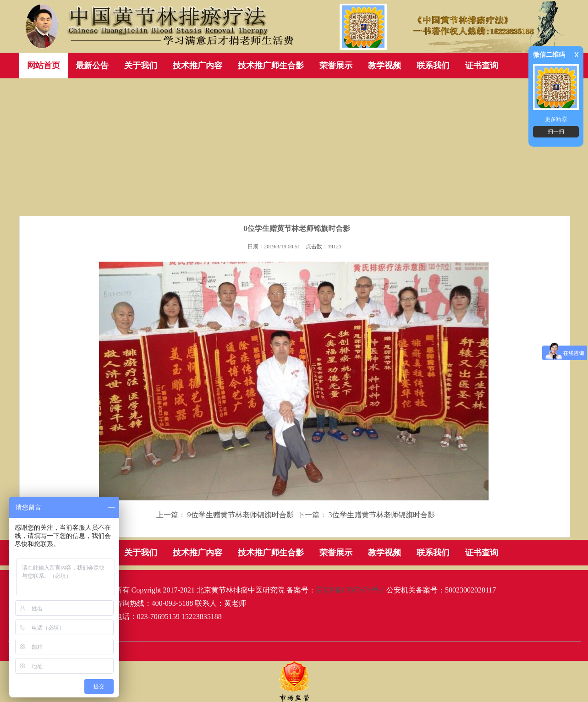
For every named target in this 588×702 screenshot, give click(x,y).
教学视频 (385, 66)
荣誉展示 (336, 66)
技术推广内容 (198, 66)
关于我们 (141, 66)
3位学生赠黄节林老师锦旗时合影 (382, 515)
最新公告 (92, 66)
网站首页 (44, 66)
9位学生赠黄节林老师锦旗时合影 (241, 515)
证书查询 (482, 66)
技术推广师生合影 (271, 66)
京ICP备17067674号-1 (350, 590)
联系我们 (433, 66)
